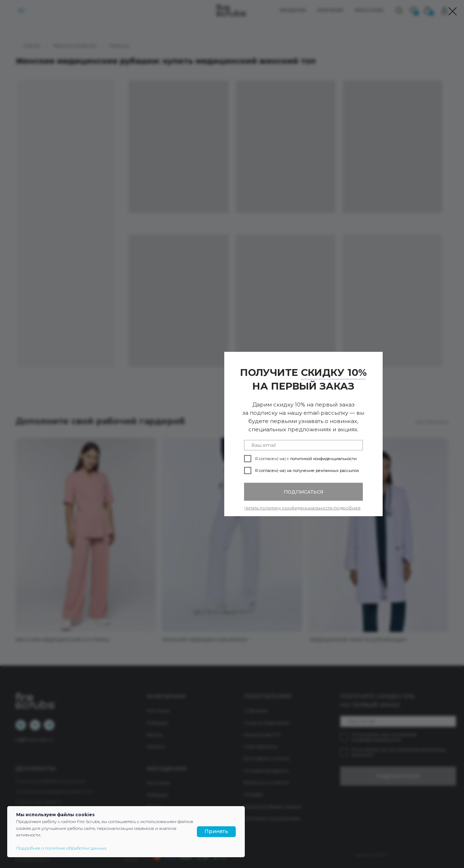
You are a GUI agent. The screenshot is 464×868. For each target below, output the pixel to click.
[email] (303, 445)
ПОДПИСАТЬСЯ (303, 492)
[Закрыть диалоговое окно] (453, 11)
